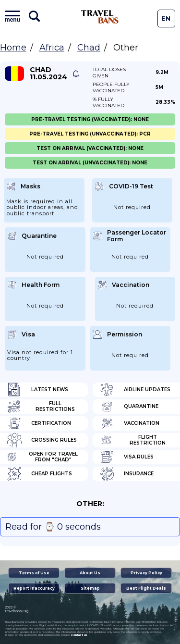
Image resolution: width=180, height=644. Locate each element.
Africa (52, 48)
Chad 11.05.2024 (48, 74)
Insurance (127, 474)
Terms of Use (34, 573)
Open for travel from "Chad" (42, 457)
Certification (39, 423)
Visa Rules (127, 457)
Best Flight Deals (146, 588)
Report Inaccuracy (34, 588)
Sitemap (90, 588)
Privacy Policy (146, 573)
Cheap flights (40, 474)
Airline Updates (135, 390)
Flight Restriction (133, 440)
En (166, 19)
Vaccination (130, 423)
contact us (79, 635)
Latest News (38, 390)
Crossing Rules (42, 440)
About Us (90, 573)
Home (13, 48)
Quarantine (129, 407)
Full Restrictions (41, 407)
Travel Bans (100, 17)
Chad (89, 48)
